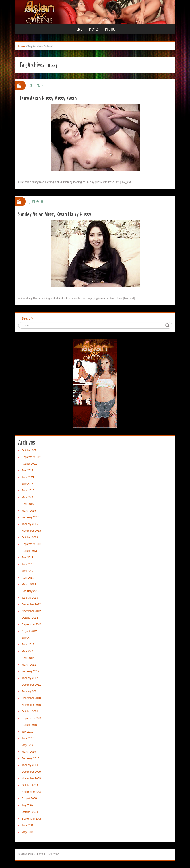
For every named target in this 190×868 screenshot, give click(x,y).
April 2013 (28, 578)
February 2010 (31, 758)
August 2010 (29, 725)
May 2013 (28, 571)
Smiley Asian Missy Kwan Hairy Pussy (55, 214)
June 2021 (28, 477)
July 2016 (28, 484)
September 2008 (32, 819)
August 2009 (29, 799)
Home (78, 29)
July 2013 (28, 558)
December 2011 (31, 685)
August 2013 (29, 551)
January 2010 (30, 765)
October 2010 (30, 712)
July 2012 (28, 638)
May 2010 (28, 745)
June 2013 (28, 564)
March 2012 (29, 665)
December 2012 (31, 604)
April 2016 (28, 504)
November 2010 (31, 705)
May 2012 (28, 651)
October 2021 (30, 450)
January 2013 (30, 598)
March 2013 (29, 584)
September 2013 (32, 544)
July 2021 (28, 470)
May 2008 (28, 832)
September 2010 (32, 718)
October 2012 (30, 618)
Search (27, 318)
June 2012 (28, 645)
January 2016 (30, 524)
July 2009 (28, 805)
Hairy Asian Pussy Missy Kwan (48, 98)
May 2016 (28, 497)
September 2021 (32, 457)
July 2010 (28, 732)
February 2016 (31, 517)
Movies (94, 29)
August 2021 (29, 464)
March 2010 (29, 752)
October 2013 (30, 537)
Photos (110, 29)
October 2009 (30, 785)
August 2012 (29, 631)
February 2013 (31, 591)
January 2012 (30, 678)
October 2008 (30, 812)
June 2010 (28, 738)
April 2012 (28, 658)
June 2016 (28, 491)
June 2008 (28, 825)
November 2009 (31, 778)
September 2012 (32, 624)
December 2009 (31, 772)
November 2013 (31, 531)
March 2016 (29, 511)
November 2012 (31, 611)
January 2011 (30, 691)
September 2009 (32, 792)
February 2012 (31, 671)
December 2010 (31, 698)
